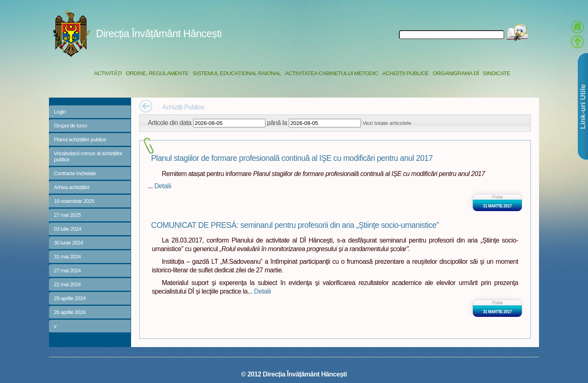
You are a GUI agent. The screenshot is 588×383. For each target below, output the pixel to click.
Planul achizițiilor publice (80, 139)
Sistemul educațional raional (237, 73)
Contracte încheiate (75, 173)
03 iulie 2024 (68, 229)
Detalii (163, 186)
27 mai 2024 (67, 271)
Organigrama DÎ (456, 73)
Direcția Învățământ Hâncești (159, 33)
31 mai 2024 (67, 257)
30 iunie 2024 (68, 243)
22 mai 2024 (67, 284)
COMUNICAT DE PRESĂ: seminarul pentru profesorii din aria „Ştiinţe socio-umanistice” (295, 225)
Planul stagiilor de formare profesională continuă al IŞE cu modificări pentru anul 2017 (292, 158)
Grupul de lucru (70, 126)
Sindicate (496, 73)
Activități (108, 73)
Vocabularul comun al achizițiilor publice (88, 156)
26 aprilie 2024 (70, 312)
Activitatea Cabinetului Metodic (332, 73)
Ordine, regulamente (157, 73)
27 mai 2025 (67, 215)
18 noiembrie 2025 (74, 201)
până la (277, 122)
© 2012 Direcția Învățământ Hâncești (294, 374)
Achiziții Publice (405, 73)
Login (60, 112)
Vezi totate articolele (387, 123)
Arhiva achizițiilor (72, 187)
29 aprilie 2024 (70, 298)
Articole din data (170, 122)
